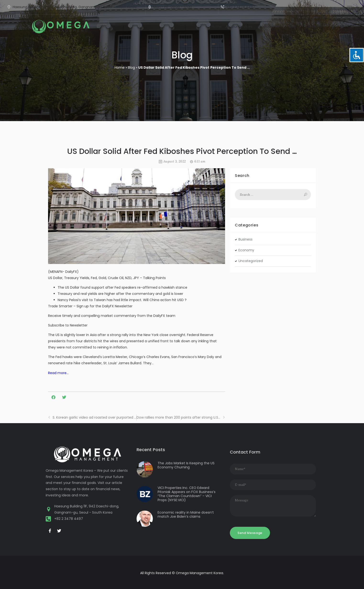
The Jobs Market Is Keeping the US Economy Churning (186, 465)
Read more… (58, 373)
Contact (312, 27)
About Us (272, 27)
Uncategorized (251, 261)
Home (217, 27)
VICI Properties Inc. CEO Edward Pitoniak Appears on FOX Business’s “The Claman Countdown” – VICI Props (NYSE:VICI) (187, 494)
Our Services (243, 27)
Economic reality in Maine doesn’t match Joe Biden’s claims (186, 514)
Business (245, 239)
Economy (246, 250)
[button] (352, 27)
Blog (292, 27)
